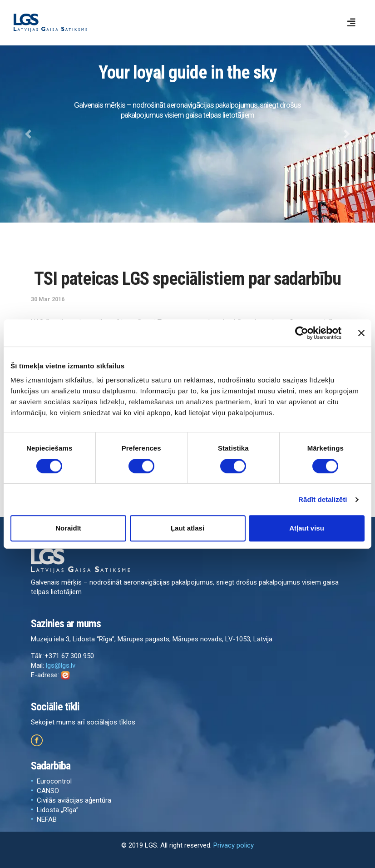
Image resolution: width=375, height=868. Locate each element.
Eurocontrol (54, 781)
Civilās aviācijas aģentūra (74, 800)
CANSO (48, 791)
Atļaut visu (307, 528)
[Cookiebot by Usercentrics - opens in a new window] (302, 333)
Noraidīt (68, 528)
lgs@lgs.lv (61, 665)
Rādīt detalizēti (323, 499)
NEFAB (47, 819)
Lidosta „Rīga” (58, 810)
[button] (28, 134)
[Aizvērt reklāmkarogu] (361, 333)
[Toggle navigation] (351, 23)
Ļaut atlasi (187, 528)
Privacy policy (234, 845)
